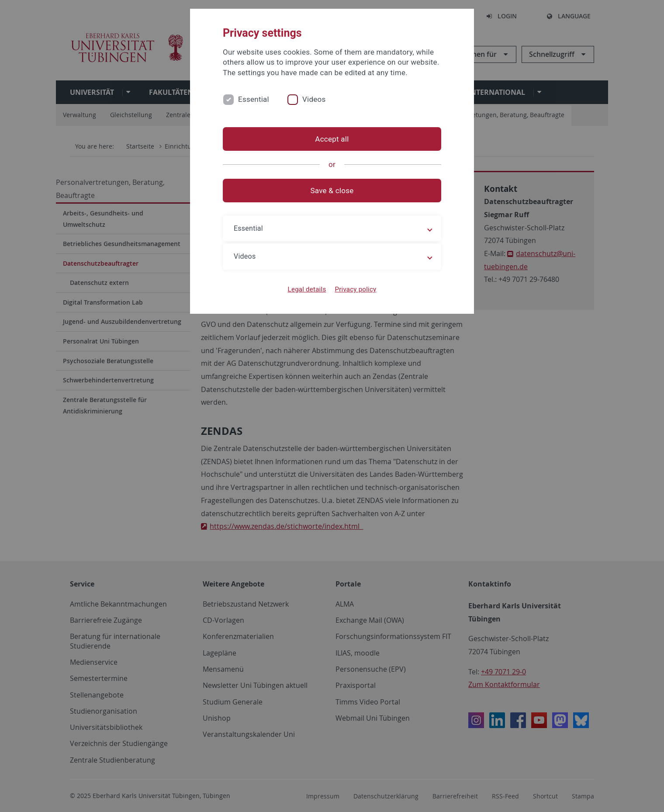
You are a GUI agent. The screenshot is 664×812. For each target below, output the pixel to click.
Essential (254, 99)
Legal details (307, 289)
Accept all (332, 139)
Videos (314, 99)
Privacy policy (355, 289)
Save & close (332, 191)
